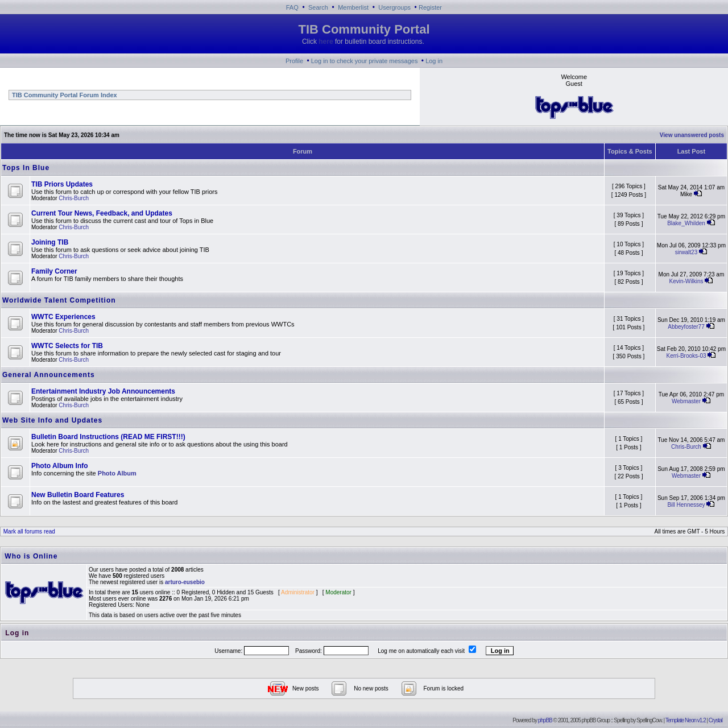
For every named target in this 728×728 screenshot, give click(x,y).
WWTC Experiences (63, 317)
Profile (294, 61)
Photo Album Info (60, 466)
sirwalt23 (686, 252)
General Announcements (49, 375)
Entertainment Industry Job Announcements (103, 391)
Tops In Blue (26, 168)
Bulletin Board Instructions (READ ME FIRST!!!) (108, 437)
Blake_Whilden (686, 223)
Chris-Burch (74, 198)
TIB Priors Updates (62, 184)
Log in (434, 61)
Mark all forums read (28, 531)
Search (318, 7)
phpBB (545, 720)
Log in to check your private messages (365, 61)
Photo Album (117, 473)
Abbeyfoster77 (686, 327)
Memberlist (353, 7)
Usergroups (394, 7)
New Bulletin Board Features (78, 495)
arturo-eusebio (185, 582)
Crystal (715, 720)
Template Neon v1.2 (686, 720)
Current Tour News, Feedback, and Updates (102, 213)
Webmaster (686, 401)
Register (430, 7)
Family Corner (54, 271)
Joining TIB (50, 242)
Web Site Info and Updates (52, 420)
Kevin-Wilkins (686, 281)
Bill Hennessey (686, 505)
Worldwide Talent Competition (59, 300)
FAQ (292, 7)
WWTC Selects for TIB (67, 346)
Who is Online (31, 556)
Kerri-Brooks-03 (686, 356)
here (326, 42)
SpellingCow (649, 720)
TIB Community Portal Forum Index (64, 95)
